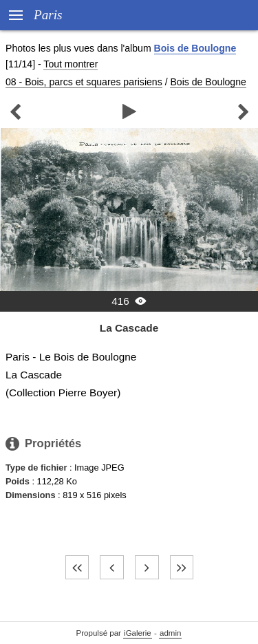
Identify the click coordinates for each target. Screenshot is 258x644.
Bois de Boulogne (195, 48)
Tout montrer (71, 64)
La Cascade (129, 328)
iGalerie (138, 633)
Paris (48, 15)
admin (170, 633)
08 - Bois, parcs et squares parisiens (84, 82)
